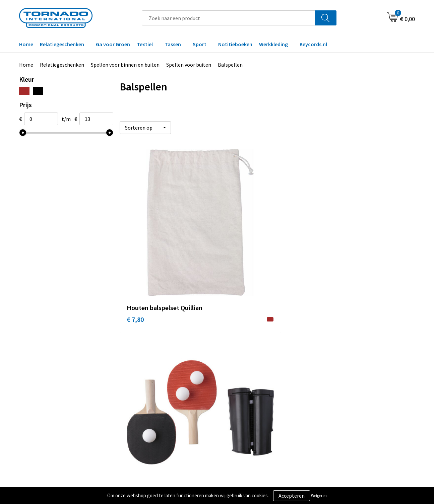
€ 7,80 (135, 256)
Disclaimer (336, 384)
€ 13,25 (235, 256)
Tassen (173, 44)
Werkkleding (273, 44)
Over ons (137, 364)
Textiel (145, 44)
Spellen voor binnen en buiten (125, 65)
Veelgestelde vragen (151, 374)
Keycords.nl (313, 44)
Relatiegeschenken (62, 44)
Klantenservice (242, 374)
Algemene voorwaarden (351, 364)
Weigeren (319, 495)
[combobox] (228, 18)
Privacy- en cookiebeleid (351, 374)
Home (26, 44)
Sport (200, 44)
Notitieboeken (235, 44)
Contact (235, 364)
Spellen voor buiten (189, 65)
